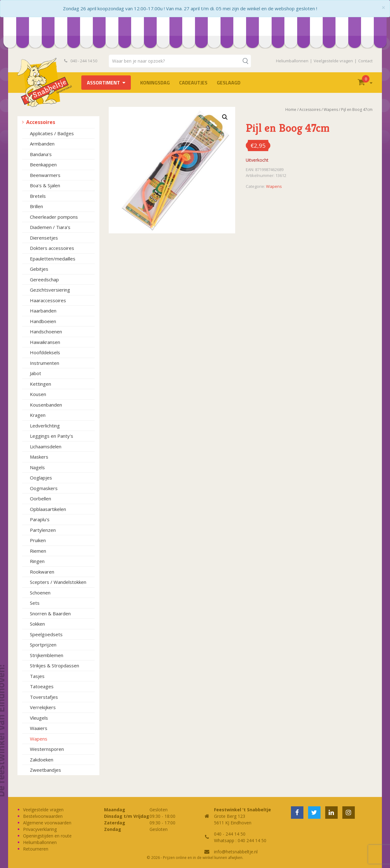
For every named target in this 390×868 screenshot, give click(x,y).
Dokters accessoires (52, 248)
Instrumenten (45, 363)
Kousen (38, 394)
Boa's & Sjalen (45, 185)
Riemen (38, 551)
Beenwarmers (45, 175)
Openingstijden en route (47, 836)
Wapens (39, 739)
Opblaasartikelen (48, 509)
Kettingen (40, 384)
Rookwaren (42, 572)
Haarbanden (43, 311)
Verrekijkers (43, 707)
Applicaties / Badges (52, 133)
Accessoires (41, 122)
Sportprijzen (43, 645)
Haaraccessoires (48, 300)
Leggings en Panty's (52, 436)
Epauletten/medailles (53, 259)
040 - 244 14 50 (81, 61)
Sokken (37, 624)
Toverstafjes (44, 697)
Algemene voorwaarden (47, 823)
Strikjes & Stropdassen (55, 665)
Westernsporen (47, 749)
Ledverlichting (45, 426)
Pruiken (38, 540)
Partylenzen (43, 530)
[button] (225, 117)
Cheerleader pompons (54, 217)
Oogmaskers (44, 488)
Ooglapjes (41, 478)
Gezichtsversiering (50, 290)
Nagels (37, 467)
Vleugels (39, 718)
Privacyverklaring (40, 829)
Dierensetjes (44, 238)
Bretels (38, 196)
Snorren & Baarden (50, 613)
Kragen (38, 415)
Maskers (39, 457)
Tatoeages (42, 686)
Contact (365, 61)
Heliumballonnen (292, 61)
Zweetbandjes (45, 770)
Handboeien (43, 321)
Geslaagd (229, 83)
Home (291, 110)
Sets (35, 603)
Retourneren (36, 849)
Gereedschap (44, 279)
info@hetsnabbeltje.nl (236, 852)
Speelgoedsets (46, 634)
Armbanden (42, 144)
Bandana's (41, 154)
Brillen (36, 206)
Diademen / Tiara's (50, 227)
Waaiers (39, 728)
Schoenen (40, 593)
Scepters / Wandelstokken (58, 582)
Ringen (37, 561)
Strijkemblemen (47, 655)
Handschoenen (46, 331)
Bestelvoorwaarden (43, 816)
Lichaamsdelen (46, 446)
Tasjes (37, 676)
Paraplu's (40, 519)
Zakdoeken (42, 760)
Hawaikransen (45, 342)
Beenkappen (43, 165)
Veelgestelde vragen (333, 61)
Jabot (36, 373)
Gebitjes (39, 269)
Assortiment (103, 83)
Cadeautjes (193, 83)
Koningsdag (155, 83)
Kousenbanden (46, 405)
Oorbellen (40, 498)
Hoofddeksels (45, 352)
